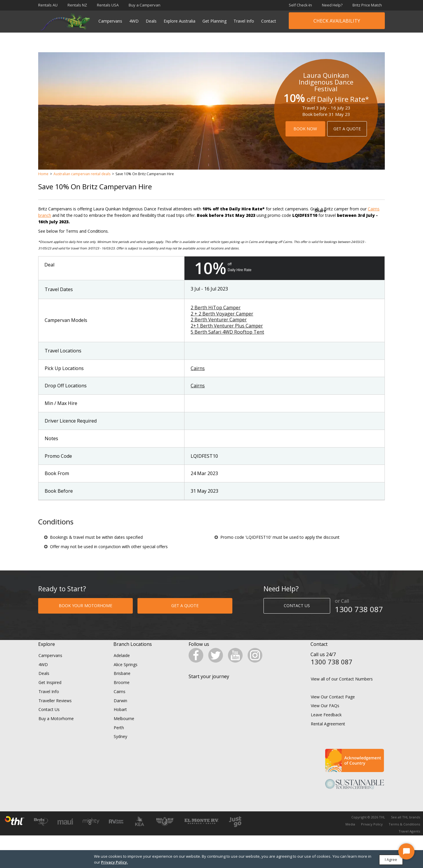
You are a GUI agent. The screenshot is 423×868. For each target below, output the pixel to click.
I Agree (391, 859)
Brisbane (122, 683)
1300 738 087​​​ (359, 609)
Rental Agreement (328, 733)
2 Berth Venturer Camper (219, 320)
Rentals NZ (77, 5)
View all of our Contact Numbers (342, 689)
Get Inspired (50, 692)
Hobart (120, 719)
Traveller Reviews (55, 710)
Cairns (198, 368)
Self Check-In (300, 5)
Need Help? (332, 5)
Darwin (120, 710)
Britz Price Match (367, 5)
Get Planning (214, 21)
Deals (151, 21)
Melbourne (124, 728)
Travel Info (244, 21)
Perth (119, 737)
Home (43, 174)
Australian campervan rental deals (82, 174)
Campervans (110, 21)
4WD (134, 21)
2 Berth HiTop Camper (216, 308)
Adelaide (122, 665)
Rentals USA (108, 5)
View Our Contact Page (333, 706)
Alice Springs (126, 674)
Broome (122, 692)
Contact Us (49, 719)
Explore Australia (179, 21)
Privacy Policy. (114, 862)
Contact (269, 21)
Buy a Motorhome (56, 728)
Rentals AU (48, 5)
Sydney (120, 746)
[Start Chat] (406, 851)
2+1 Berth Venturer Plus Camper (227, 326)
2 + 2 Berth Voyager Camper (222, 314)
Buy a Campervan (145, 5)
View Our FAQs (325, 716)
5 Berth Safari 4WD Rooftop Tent (227, 332)
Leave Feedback (326, 725)
